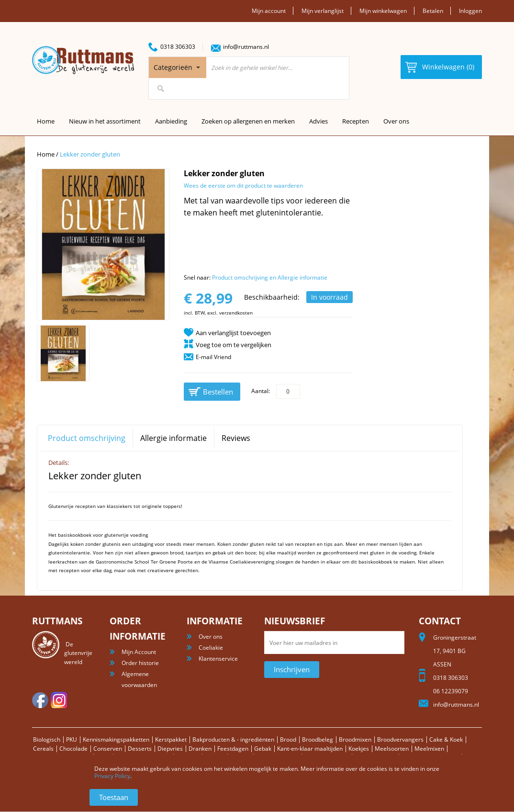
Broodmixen (355, 739)
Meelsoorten (392, 749)
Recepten (356, 121)
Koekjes (359, 749)
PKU (72, 739)
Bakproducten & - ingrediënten (233, 739)
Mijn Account (139, 652)
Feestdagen (233, 749)
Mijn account (269, 11)
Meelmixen (429, 749)
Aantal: (261, 391)
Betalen (433, 11)
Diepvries (170, 749)
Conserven (108, 749)
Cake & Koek (446, 739)
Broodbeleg (318, 739)
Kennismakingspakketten (116, 739)
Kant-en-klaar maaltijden (310, 749)
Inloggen (470, 11)
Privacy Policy (112, 776)
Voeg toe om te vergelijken (234, 345)
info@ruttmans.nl (246, 47)
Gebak (263, 749)
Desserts (140, 749)
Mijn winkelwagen (383, 11)
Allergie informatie (173, 438)
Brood (288, 739)
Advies (318, 121)
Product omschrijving (87, 438)
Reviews (236, 438)
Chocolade (73, 749)
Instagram (59, 700)
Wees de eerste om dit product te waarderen (243, 186)
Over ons (396, 121)
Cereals (43, 749)
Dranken (200, 749)
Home (46, 154)
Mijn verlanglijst (323, 11)
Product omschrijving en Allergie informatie (270, 277)
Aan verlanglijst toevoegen (233, 333)
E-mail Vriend (213, 357)
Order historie (140, 663)
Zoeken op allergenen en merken (248, 121)
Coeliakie (211, 648)
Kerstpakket (171, 739)
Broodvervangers (400, 739)
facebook (40, 700)
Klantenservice (218, 659)
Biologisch (47, 739)
